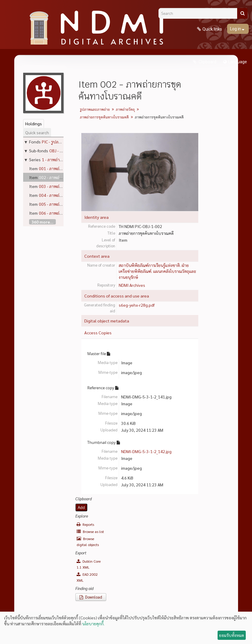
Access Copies (98, 333)
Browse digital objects (88, 542)
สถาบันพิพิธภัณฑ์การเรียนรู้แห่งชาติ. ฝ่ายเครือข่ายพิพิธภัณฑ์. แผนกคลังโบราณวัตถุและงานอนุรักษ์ (157, 271)
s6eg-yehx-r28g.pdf (137, 305)
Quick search (37, 132)
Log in (236, 29)
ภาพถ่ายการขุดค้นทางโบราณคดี (104, 117)
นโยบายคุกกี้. (93, 624)
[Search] (200, 13)
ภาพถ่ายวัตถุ (125, 109)
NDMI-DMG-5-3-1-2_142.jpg (146, 451)
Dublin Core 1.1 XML (89, 564)
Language (238, 62)
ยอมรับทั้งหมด (232, 635)
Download (91, 597)
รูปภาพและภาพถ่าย (95, 109)
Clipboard (207, 62)
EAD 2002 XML (87, 577)
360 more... (42, 222)
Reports (85, 524)
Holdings (34, 124)
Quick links (212, 29)
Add (81, 507)
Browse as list (90, 531)
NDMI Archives (132, 285)
